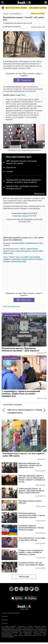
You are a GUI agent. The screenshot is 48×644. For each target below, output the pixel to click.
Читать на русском (38, 14)
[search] (2, 2)
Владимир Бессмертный (12, 27)
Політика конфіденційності (11, 613)
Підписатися (24, 80)
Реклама (5, 616)
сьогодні (9, 171)
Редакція (5, 620)
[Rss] (11, 589)
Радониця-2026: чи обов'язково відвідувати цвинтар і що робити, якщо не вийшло (23, 181)
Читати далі (24, 577)
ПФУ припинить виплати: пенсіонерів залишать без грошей (21, 162)
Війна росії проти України (16, 8)
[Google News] (27, 589)
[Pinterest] (37, 589)
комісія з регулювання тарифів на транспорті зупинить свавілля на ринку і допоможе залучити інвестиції (23, 259)
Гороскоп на (11, 167)
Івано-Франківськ (14, 306)
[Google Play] (31, 598)
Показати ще (39, 194)
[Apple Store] (17, 598)
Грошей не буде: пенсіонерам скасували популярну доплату (22, 187)
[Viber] (21, 589)
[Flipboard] (32, 589)
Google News (20, 95)
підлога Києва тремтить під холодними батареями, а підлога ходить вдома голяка (23, 251)
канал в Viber (33, 238)
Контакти (5, 623)
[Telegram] (16, 589)
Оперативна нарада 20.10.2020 (24, 213)
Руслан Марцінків (25, 219)
